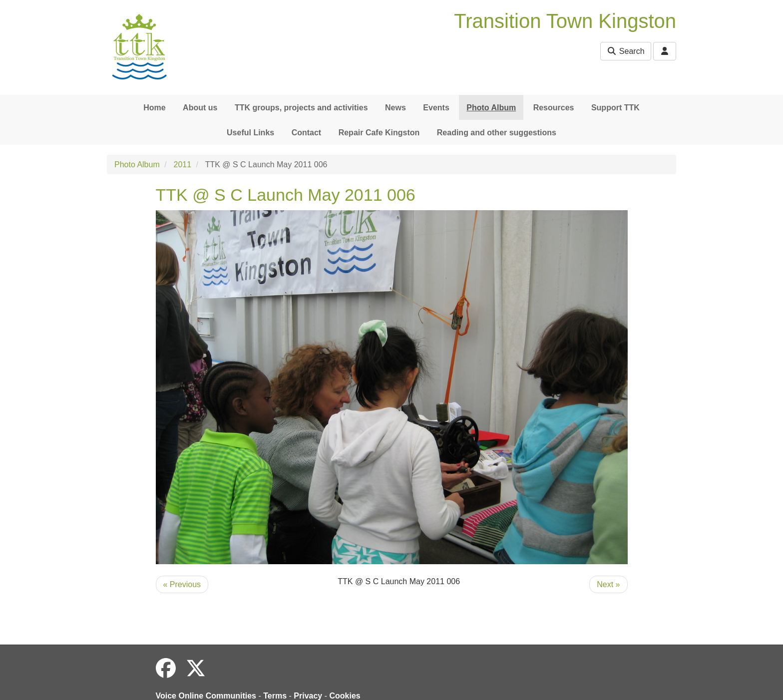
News (395, 108)
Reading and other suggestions (497, 133)
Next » (608, 584)
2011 (183, 165)
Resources (554, 108)
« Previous (182, 584)
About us (200, 108)
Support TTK (615, 108)
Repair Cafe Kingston (379, 133)
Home (154, 108)
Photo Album (491, 108)
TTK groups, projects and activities (301, 108)
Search (625, 51)
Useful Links (250, 133)
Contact (307, 133)
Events (436, 108)
